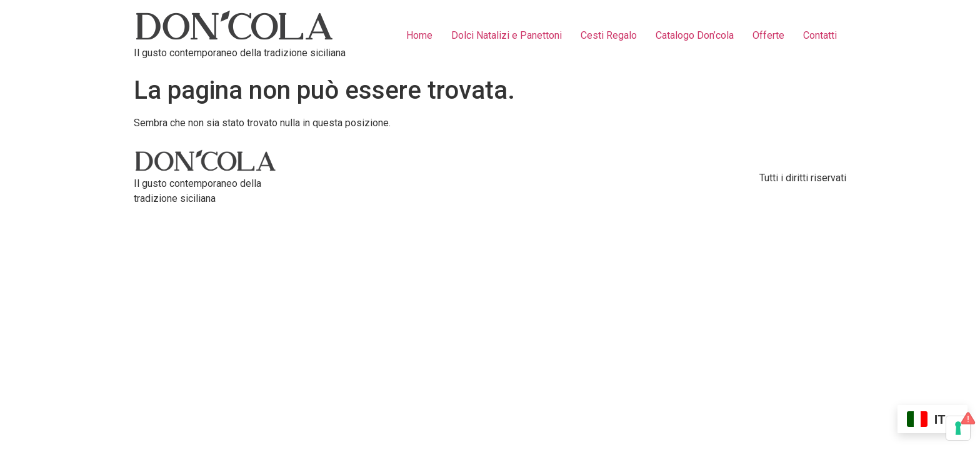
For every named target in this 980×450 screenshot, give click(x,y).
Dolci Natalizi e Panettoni (507, 35)
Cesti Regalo (609, 35)
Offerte (768, 35)
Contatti (820, 35)
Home (419, 35)
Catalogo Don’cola (695, 35)
